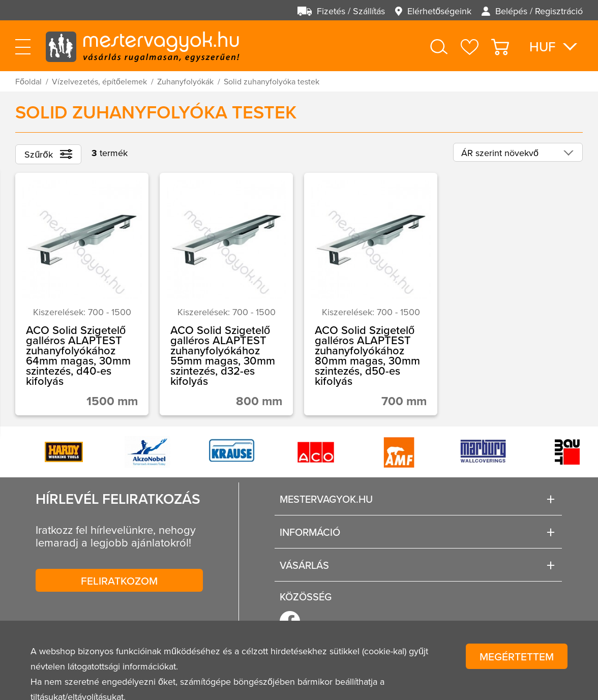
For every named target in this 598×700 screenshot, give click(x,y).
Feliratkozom (119, 581)
